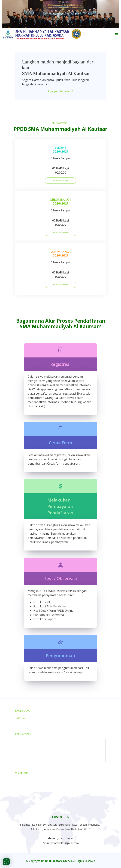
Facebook (22, 711)
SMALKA (20, 718)
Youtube (21, 773)
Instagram (23, 734)
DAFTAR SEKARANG (61, 180)
